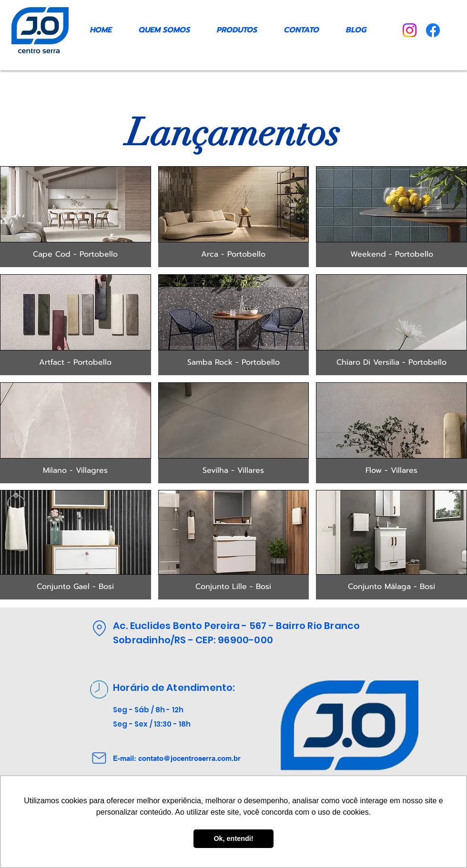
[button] (76, 217)
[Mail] (99, 758)
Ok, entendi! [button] (233, 838)
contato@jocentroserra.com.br (189, 758)
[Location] (99, 628)
